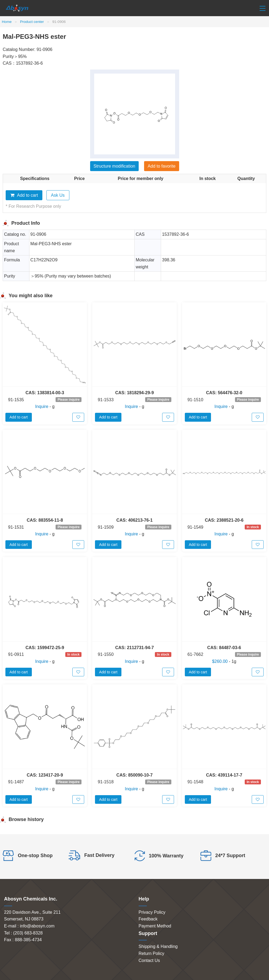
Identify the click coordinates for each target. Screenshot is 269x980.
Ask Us (58, 195)
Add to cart (24, 195)
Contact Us (149, 960)
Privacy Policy (152, 912)
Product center (32, 22)
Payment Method (155, 926)
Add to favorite (161, 166)
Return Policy (151, 953)
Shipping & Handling (158, 946)
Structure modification (115, 166)
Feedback (148, 919)
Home (7, 22)
